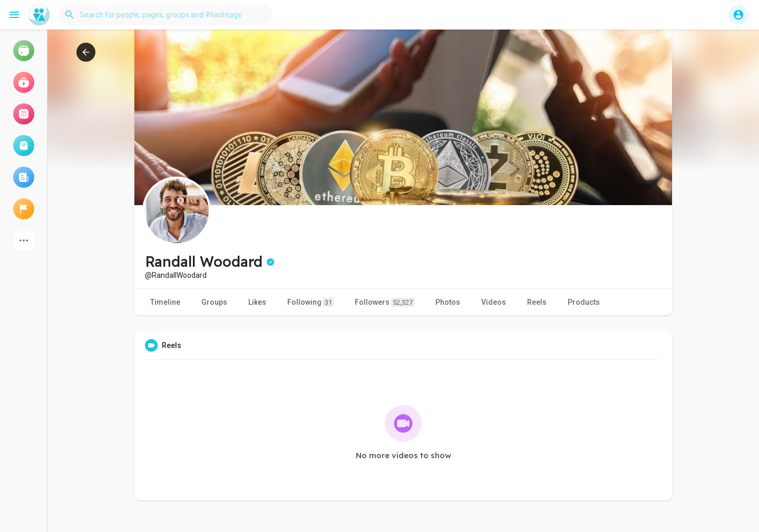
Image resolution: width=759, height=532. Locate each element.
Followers (385, 302)
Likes (257, 302)
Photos (448, 302)
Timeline (165, 302)
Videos (494, 302)
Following (310, 302)
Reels (537, 302)
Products (584, 302)
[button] (166, 15)
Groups (214, 302)
